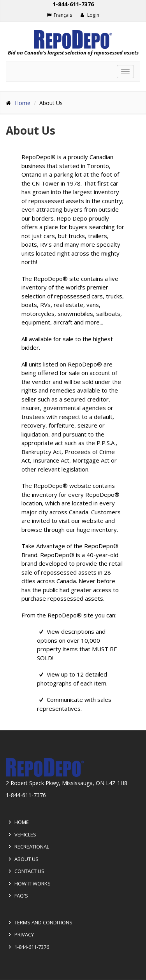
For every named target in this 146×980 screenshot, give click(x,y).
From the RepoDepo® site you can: (69, 615)
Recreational (28, 847)
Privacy (20, 934)
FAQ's (17, 896)
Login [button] (90, 15)
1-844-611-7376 (28, 947)
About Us (31, 131)
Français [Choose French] (59, 15)
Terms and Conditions (39, 922)
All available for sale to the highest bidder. (67, 343)
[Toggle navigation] (125, 72)
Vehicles (21, 834)
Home (23, 103)
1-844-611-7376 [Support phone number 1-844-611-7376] (73, 4)
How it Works (28, 884)
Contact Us (25, 871)
